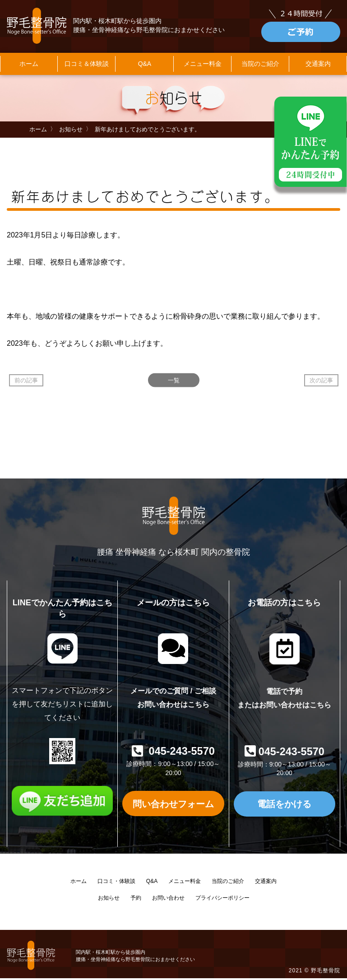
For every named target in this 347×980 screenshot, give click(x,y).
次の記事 (321, 382)
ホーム (29, 65)
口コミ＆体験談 (87, 65)
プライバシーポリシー (222, 899)
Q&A (145, 65)
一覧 (174, 382)
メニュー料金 (203, 65)
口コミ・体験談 (116, 882)
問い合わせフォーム (173, 805)
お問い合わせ (168, 899)
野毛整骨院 (326, 972)
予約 (136, 899)
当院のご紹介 (260, 65)
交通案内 (266, 882)
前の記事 (26, 382)
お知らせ (71, 131)
